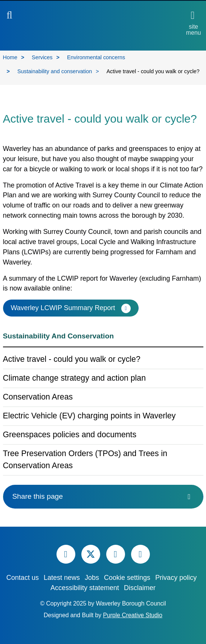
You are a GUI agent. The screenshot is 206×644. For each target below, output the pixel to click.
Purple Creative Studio (133, 615)
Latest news (62, 578)
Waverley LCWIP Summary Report (63, 308)
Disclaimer (140, 588)
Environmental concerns (96, 57)
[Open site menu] (193, 23)
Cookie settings (127, 578)
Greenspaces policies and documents (70, 435)
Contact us (23, 578)
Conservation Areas (38, 397)
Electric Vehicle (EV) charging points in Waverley (89, 416)
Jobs (92, 578)
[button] (10, 17)
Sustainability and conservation (55, 71)
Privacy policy (176, 578)
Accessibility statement (85, 588)
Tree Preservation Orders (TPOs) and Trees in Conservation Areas (85, 460)
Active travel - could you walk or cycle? (72, 359)
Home (10, 57)
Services (42, 57)
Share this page (103, 496)
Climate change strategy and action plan (74, 378)
